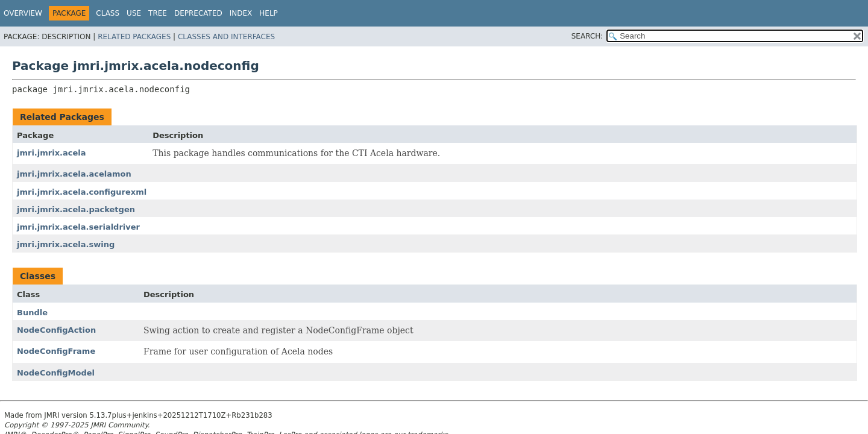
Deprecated (198, 13)
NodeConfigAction (56, 330)
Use (134, 13)
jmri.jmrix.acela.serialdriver (78, 227)
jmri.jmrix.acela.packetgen (76, 209)
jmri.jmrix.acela (52, 153)
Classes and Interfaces (226, 37)
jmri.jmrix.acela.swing (66, 244)
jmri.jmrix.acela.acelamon (74, 174)
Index (241, 13)
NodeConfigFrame (56, 351)
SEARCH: (587, 36)
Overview (23, 13)
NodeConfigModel (56, 373)
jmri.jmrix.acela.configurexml (82, 192)
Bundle (32, 313)
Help (269, 13)
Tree (158, 13)
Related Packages (134, 37)
